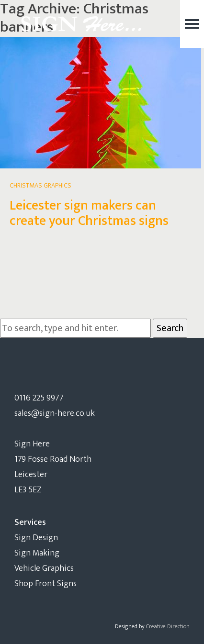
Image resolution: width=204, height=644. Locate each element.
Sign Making (37, 553)
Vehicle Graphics (44, 568)
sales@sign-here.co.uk (55, 413)
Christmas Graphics (40, 185)
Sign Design (36, 538)
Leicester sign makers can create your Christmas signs (89, 213)
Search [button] (170, 328)
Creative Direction (168, 627)
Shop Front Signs (45, 584)
